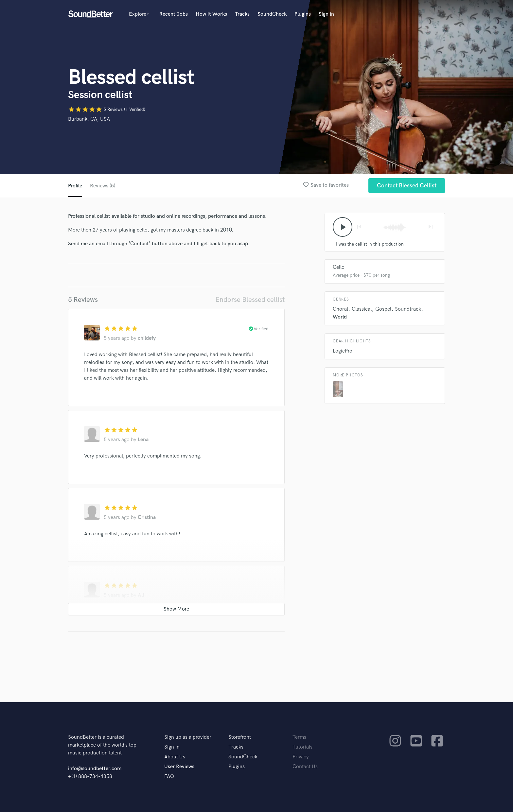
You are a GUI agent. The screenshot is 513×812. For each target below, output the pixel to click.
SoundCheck (272, 14)
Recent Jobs (174, 14)
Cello (339, 267)
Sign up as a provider (188, 737)
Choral (340, 309)
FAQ (169, 777)
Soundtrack (408, 309)
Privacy (301, 757)
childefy (147, 338)
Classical (362, 309)
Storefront (240, 737)
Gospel (383, 309)
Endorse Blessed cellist (250, 300)
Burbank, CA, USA (89, 119)
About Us (175, 757)
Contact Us (305, 767)
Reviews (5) (103, 186)
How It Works (211, 14)
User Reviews (179, 767)
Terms (299, 737)
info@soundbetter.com (95, 769)
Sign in (326, 14)
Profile (75, 186)
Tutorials (302, 747)
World (340, 317)
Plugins (303, 14)
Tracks (242, 14)
